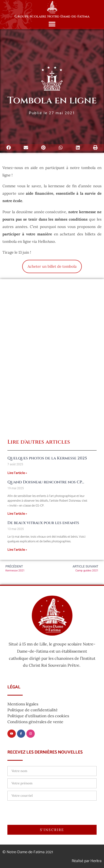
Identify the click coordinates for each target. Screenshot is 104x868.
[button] (52, 24)
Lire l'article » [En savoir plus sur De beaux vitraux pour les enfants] (17, 550)
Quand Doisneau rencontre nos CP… (46, 482)
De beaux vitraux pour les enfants (43, 523)
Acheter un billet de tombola (52, 266)
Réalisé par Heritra (87, 861)
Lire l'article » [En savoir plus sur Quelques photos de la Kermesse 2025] (17, 473)
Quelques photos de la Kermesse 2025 (47, 458)
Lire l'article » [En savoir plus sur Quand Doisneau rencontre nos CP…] (17, 514)
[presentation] (45, 813)
